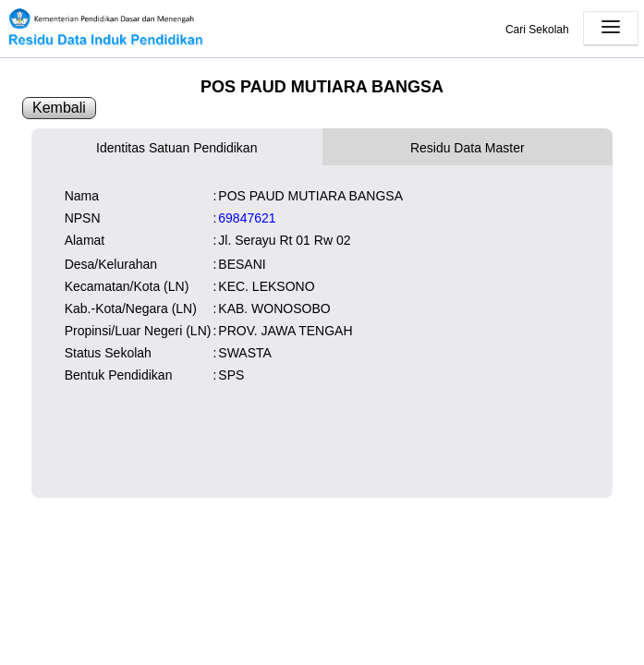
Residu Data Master (468, 148)
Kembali (59, 108)
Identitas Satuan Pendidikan (176, 148)
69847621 (247, 218)
